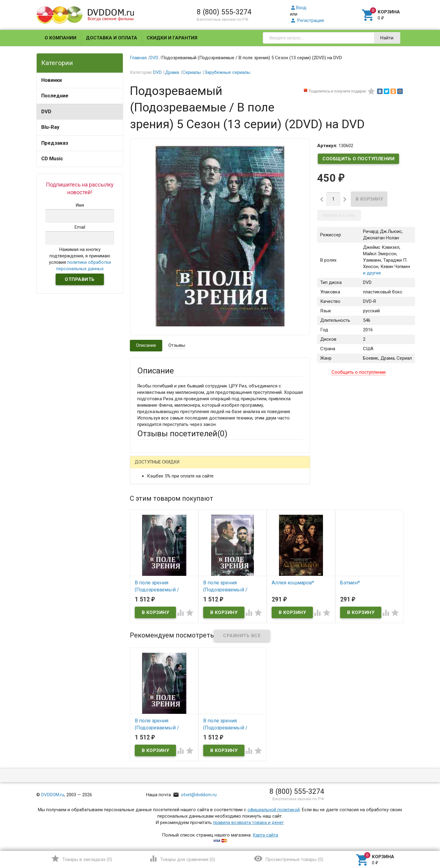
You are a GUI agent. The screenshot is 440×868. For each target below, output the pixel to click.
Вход (298, 8)
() (81, 859)
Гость (145, 466)
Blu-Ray (50, 127)
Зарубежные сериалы (227, 72)
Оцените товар (153, 545)
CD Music (52, 159)
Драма (172, 72)
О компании (61, 38)
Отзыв (144, 555)
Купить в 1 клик (339, 215)
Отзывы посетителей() (182, 434)
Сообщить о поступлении (358, 159)
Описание (146, 345)
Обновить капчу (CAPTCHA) (215, 628)
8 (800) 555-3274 (224, 12)
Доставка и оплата (112, 38)
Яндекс (251, 467)
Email (143, 505)
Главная (138, 58)
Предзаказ (55, 143)
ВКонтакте (213, 467)
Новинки (51, 80)
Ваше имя (147, 488)
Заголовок (148, 528)
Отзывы (177, 345)
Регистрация (307, 20)
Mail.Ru (176, 467)
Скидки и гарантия (172, 38)
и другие (372, 273)
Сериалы (192, 72)
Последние (55, 96)
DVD (46, 112)
